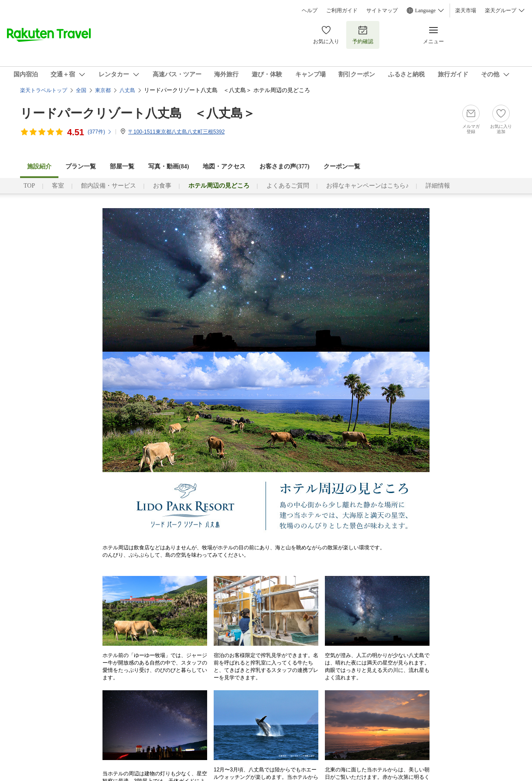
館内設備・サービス (109, 186)
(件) (100, 132)
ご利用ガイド (342, 10)
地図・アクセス (224, 166)
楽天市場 (466, 10)
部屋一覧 (122, 166)
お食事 (162, 186)
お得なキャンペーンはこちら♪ (367, 186)
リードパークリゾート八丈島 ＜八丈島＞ (138, 113)
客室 (58, 186)
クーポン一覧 (342, 166)
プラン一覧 (81, 166)
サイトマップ (382, 10)
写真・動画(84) (169, 166)
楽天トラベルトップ (44, 90)
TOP (29, 186)
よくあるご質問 (288, 186)
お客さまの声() (284, 166)
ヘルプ (310, 10)
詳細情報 (438, 186)
